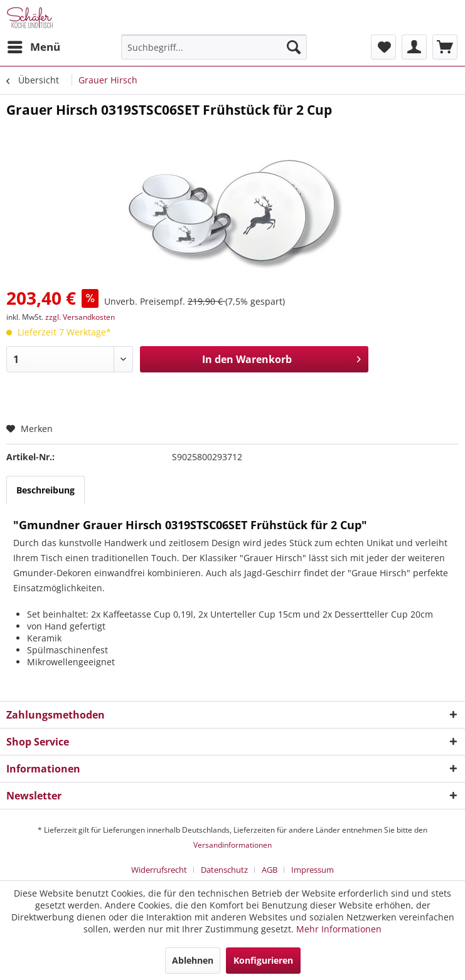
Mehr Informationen (339, 929)
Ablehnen (193, 960)
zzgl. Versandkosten (80, 317)
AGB (270, 870)
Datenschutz (224, 870)
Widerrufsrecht (159, 870)
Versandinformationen (232, 845)
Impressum (313, 870)
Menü (34, 45)
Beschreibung (45, 490)
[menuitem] (33, 47)
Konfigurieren (263, 960)
